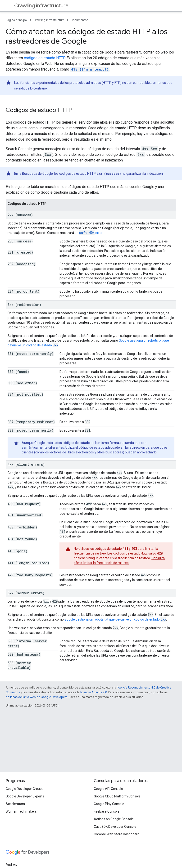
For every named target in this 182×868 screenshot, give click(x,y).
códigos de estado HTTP (44, 58)
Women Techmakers (21, 811)
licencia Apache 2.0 (94, 692)
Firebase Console (107, 811)
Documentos (80, 20)
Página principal (17, 20)
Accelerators (15, 804)
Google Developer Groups (25, 789)
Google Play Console (109, 804)
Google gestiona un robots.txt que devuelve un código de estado (115, 619)
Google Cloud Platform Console (117, 796)
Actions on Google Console (114, 819)
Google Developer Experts (25, 796)
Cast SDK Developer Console (115, 827)
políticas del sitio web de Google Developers (36, 697)
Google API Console (108, 789)
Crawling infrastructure (41, 6)
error (91, 233)
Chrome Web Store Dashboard (117, 834)
